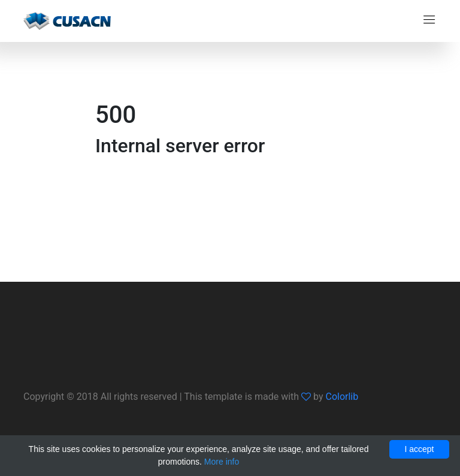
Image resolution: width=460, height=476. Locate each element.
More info (222, 462)
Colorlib (342, 397)
